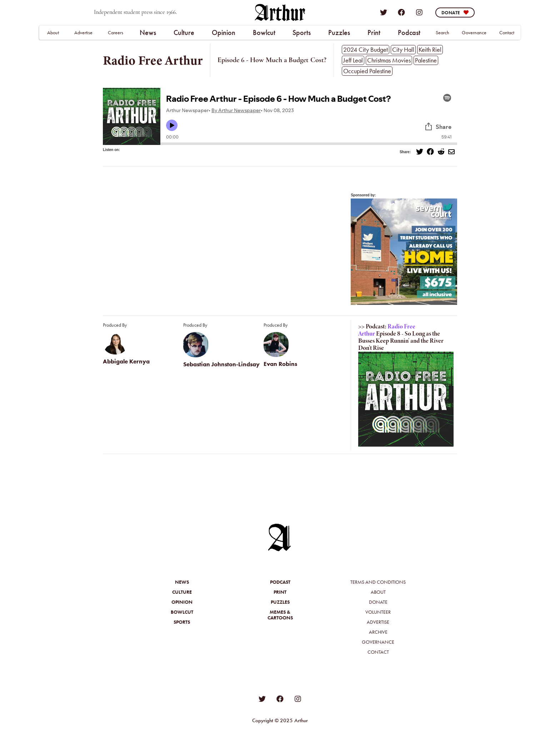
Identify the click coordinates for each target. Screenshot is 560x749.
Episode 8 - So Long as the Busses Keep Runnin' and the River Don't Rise (401, 341)
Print (374, 32)
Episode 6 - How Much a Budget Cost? (272, 60)
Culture (184, 32)
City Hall (403, 49)
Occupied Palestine (367, 71)
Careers (116, 32)
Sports (302, 32)
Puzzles (339, 32)
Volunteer (378, 612)
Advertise (83, 32)
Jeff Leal (353, 60)
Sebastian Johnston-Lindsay (221, 364)
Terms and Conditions (378, 582)
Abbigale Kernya (126, 361)
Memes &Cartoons (280, 615)
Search (442, 32)
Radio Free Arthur (153, 60)
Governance (474, 32)
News (148, 32)
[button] (148, 32)
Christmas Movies (389, 60)
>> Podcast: (372, 326)
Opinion (224, 32)
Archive (378, 632)
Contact (507, 32)
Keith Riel (430, 49)
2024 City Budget (366, 49)
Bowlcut (264, 32)
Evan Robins (280, 364)
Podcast (409, 32)
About (53, 32)
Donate (378, 602)
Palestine (426, 60)
